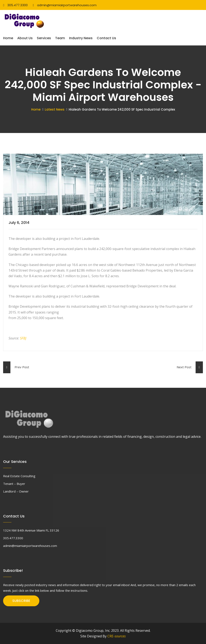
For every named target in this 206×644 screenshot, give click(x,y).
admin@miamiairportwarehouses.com (65, 5)
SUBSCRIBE (21, 601)
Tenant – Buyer (14, 484)
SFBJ (23, 338)
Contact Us (106, 38)
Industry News (81, 38)
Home (8, 38)
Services (44, 38)
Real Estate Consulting (19, 476)
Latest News (55, 109)
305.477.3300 (15, 5)
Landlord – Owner (16, 491)
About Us (25, 38)
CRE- (117, 636)
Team (60, 38)
